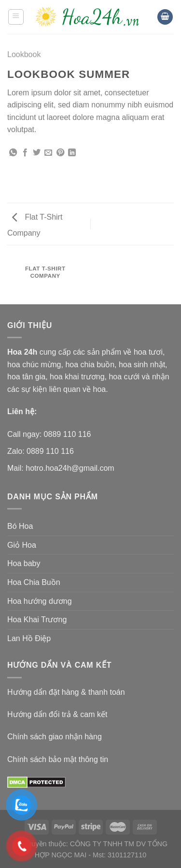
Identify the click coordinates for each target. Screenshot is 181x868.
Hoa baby (24, 563)
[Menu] (16, 17)
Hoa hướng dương (40, 601)
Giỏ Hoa (22, 545)
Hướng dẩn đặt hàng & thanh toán (66, 692)
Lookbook (24, 54)
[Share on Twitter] (37, 153)
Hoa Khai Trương (37, 620)
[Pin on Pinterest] (60, 153)
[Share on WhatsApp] (13, 153)
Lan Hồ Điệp (29, 638)
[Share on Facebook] (25, 153)
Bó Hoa (20, 526)
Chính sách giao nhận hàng (55, 737)
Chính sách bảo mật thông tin (58, 759)
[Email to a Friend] (48, 153)
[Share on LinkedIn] (72, 153)
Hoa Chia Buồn (34, 582)
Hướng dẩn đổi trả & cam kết (57, 714)
